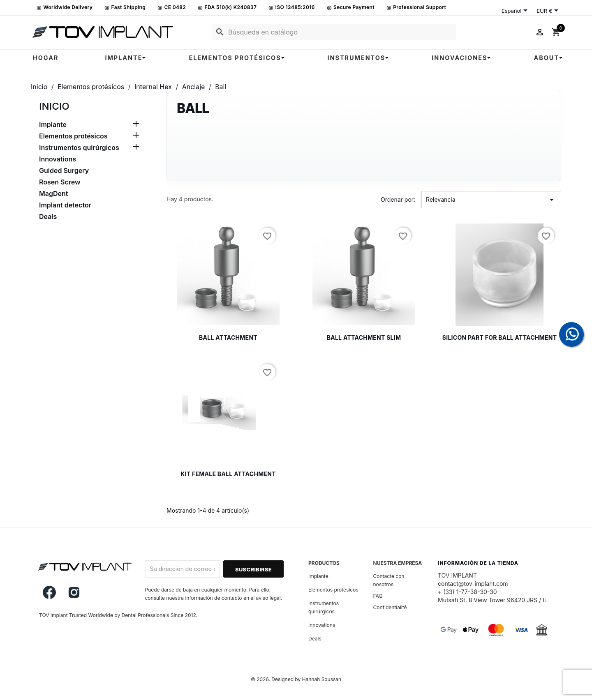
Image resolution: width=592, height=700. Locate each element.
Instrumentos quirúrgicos (79, 147)
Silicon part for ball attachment (500, 337)
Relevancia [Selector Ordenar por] (491, 200)
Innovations (58, 159)
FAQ (378, 596)
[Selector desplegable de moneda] (549, 11)
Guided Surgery (64, 170)
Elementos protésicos (73, 136)
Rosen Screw (60, 182)
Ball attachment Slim (364, 337)
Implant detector (65, 205)
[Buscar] (334, 32)
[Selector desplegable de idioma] (516, 11)
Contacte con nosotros (389, 580)
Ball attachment (228, 337)
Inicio (54, 106)
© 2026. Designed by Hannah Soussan (296, 679)
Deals (48, 216)
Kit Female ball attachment (228, 474)
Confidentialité (390, 607)
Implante (53, 124)
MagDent (53, 193)
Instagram (74, 592)
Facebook (49, 592)
